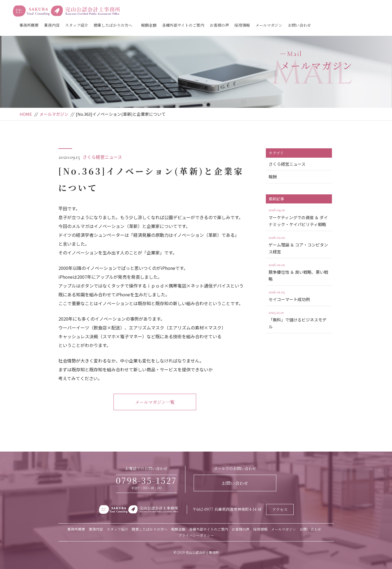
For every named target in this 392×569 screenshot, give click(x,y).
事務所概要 (29, 25)
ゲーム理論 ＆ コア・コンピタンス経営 (299, 244)
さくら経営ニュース (102, 157)
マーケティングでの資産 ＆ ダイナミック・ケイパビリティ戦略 (299, 217)
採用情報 (242, 25)
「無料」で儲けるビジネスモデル (299, 319)
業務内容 (52, 25)
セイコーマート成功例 (299, 295)
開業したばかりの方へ (113, 25)
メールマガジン (269, 25)
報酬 (273, 177)
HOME (26, 114)
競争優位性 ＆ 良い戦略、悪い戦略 (299, 272)
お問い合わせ (299, 25)
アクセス (280, 509)
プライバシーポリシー (196, 535)
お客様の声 (219, 25)
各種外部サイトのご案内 (183, 25)
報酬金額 (149, 25)
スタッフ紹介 (77, 25)
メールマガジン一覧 (155, 402)
